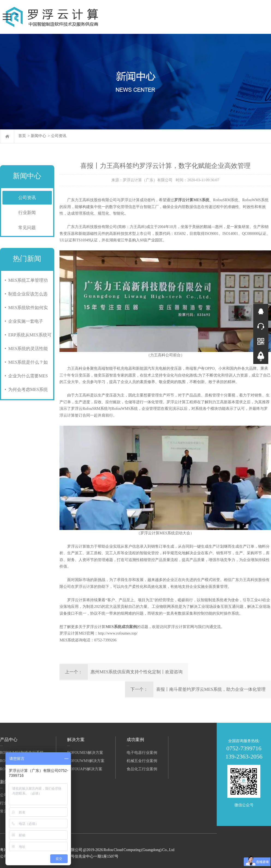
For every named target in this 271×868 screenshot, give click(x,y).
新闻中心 (38, 136)
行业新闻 (27, 213)
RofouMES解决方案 (85, 753)
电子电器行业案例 (142, 753)
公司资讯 (59, 136)
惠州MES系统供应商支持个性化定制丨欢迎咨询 (137, 672)
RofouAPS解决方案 (85, 769)
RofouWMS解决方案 (86, 761)
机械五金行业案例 (142, 761)
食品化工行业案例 (142, 769)
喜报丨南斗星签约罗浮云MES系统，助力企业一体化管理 (211, 689)
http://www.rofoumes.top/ (118, 633)
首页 (22, 136)
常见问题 (27, 228)
